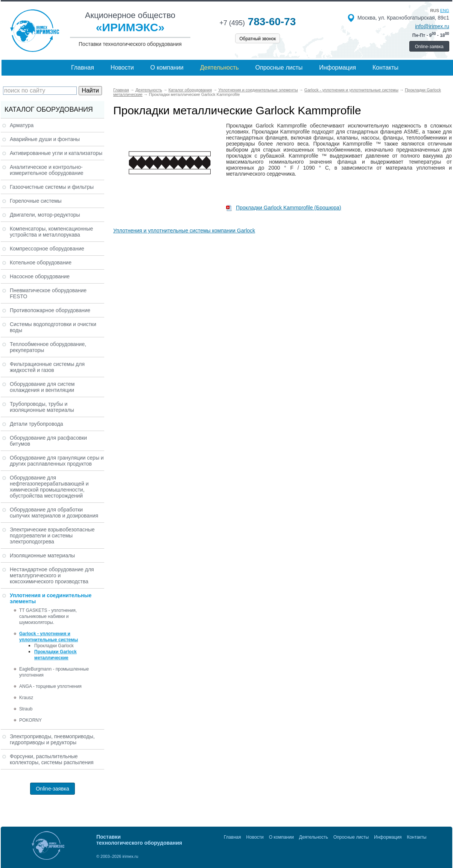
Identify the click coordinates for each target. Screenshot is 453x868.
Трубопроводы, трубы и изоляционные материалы (42, 407)
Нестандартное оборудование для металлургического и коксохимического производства (52, 575)
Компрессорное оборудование (47, 249)
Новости (122, 68)
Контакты (385, 68)
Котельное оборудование (41, 263)
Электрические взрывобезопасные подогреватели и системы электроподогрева (52, 536)
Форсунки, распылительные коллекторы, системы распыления (52, 759)
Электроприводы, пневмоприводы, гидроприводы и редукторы (52, 739)
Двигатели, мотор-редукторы (45, 215)
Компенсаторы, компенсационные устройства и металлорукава (51, 232)
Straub (26, 709)
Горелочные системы (36, 201)
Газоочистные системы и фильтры (52, 187)
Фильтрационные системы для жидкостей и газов (47, 367)
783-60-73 (258, 22)
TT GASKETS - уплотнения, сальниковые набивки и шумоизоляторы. (48, 616)
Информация (337, 68)
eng (445, 11)
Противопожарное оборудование (50, 310)
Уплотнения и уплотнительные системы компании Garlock (184, 231)
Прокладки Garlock (54, 646)
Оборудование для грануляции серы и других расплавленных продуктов (57, 461)
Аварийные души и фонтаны (45, 139)
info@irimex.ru (432, 26)
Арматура (22, 125)
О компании (167, 68)
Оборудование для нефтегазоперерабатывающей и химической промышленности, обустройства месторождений (49, 487)
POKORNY (30, 720)
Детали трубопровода (36, 424)
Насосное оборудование (40, 276)
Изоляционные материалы (42, 555)
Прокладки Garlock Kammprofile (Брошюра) (284, 208)
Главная (83, 68)
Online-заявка (429, 47)
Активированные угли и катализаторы (56, 153)
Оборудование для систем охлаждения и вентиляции (42, 387)
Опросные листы (279, 68)
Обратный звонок (258, 39)
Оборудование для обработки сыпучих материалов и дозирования (54, 513)
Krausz (26, 698)
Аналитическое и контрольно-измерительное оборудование (47, 170)
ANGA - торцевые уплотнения (50, 686)
